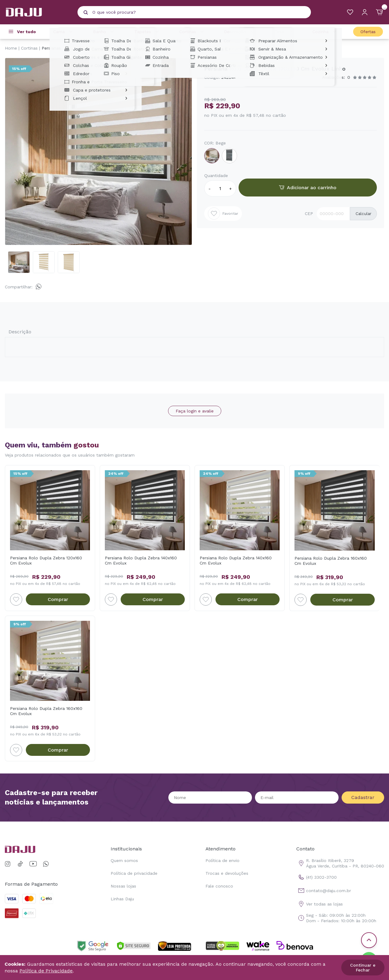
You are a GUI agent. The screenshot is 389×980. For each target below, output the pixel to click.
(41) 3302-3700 (317, 877)
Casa (284, 32)
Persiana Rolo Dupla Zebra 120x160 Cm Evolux (46, 560)
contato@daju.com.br (324, 891)
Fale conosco (219, 886)
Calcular (363, 214)
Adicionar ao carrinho (308, 188)
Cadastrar (363, 797)
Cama (64, 32)
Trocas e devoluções (227, 873)
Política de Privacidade (46, 971)
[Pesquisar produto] (86, 12)
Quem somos (124, 860)
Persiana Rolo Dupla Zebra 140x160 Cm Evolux (141, 560)
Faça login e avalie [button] (195, 411)
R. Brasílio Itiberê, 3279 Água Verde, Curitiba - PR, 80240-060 (340, 863)
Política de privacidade (134, 873)
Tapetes (148, 32)
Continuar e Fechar (363, 968)
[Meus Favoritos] (350, 12)
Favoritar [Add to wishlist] (223, 214)
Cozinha (325, 32)
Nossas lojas (123, 886)
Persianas (51, 48)
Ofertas (368, 32)
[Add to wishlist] (16, 599)
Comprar (58, 599)
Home (11, 48)
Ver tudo (26, 32)
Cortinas (193, 32)
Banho (104, 32)
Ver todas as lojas (320, 904)
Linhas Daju (122, 899)
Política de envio (222, 860)
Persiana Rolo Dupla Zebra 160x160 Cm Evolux (331, 561)
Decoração (240, 32)
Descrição (20, 332)
